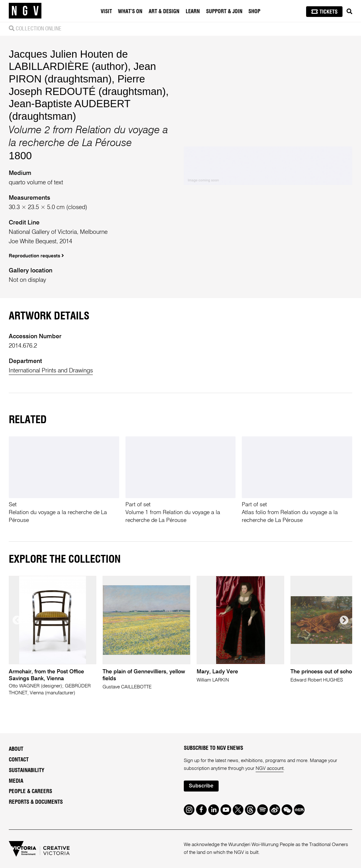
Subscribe (201, 786)
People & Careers (30, 791)
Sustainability (27, 770)
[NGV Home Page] (25, 11)
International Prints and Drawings (51, 371)
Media (16, 781)
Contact (19, 760)
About (16, 749)
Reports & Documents (36, 802)
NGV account (270, 769)
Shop (254, 12)
